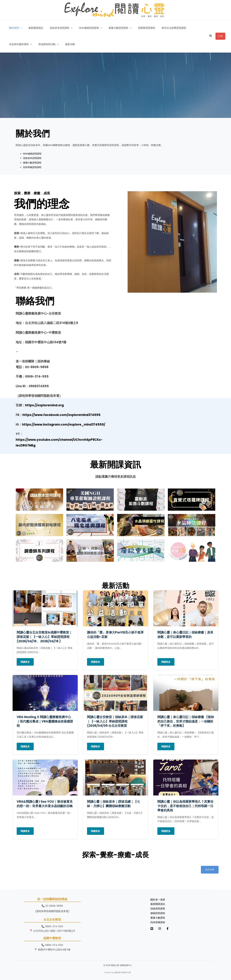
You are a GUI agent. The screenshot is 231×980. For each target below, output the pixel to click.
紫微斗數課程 (158, 918)
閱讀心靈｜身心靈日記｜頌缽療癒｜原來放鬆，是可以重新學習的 (185, 635)
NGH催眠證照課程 (85, 28)
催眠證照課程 (158, 913)
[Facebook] (174, 929)
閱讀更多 (25, 662)
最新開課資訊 (33, 28)
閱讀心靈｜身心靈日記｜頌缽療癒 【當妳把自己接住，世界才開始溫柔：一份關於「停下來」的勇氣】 (186, 721)
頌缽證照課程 (158, 909)
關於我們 (15, 28)
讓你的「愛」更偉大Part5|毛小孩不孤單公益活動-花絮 (115, 635)
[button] (20, 28)
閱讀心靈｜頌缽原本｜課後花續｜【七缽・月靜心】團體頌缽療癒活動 (113, 804)
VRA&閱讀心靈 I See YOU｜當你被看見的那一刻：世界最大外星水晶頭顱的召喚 (45, 804)
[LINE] (152, 929)
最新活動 (38, 44)
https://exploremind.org (44, 405)
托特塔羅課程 (158, 922)
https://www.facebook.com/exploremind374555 (61, 415)
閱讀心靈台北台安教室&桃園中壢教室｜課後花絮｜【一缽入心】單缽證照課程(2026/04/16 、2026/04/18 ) (44, 637)
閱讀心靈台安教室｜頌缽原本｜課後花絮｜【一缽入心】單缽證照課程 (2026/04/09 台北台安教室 (115, 721)
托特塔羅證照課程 (33, 167)
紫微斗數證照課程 (113, 28)
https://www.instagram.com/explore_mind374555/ (64, 425)
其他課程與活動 (18, 44)
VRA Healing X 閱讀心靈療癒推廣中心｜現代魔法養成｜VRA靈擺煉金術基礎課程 (45, 721)
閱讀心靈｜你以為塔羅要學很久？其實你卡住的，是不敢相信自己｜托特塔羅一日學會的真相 (185, 806)
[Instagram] (163, 929)
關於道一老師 (158, 900)
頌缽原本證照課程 (57, 28)
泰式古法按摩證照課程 (163, 28)
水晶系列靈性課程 (192, 28)
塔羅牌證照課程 (138, 28)
